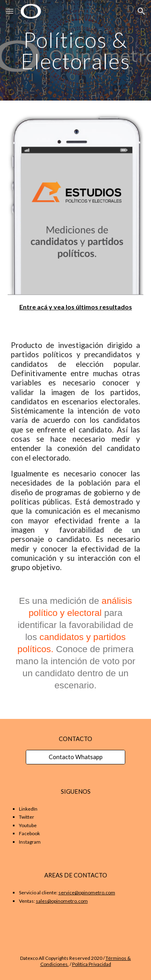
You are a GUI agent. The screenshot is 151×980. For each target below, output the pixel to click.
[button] (10, 11)
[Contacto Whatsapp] (75, 757)
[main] (76, 50)
